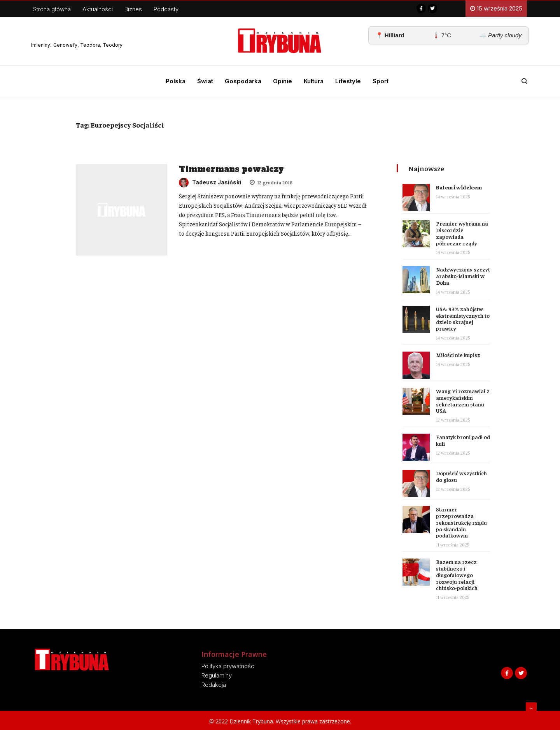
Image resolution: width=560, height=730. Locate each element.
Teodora (90, 45)
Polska (176, 81)
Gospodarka (243, 81)
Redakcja (214, 685)
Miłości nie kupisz (458, 355)
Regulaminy (217, 675)
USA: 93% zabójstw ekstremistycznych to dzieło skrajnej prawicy (463, 319)
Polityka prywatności (228, 666)
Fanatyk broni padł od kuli (463, 440)
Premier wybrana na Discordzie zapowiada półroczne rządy (462, 233)
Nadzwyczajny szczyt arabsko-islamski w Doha (463, 276)
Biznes (133, 9)
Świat (205, 81)
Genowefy (65, 45)
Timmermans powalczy (231, 169)
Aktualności (98, 9)
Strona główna (52, 9)
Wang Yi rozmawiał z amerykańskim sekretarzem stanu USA (463, 401)
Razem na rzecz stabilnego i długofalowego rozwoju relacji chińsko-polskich (457, 575)
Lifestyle (348, 81)
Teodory (113, 45)
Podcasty (166, 9)
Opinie (283, 81)
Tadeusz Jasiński (210, 182)
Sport (381, 81)
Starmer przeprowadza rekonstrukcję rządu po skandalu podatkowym (461, 522)
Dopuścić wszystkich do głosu (461, 476)
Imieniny (41, 45)
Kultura (314, 81)
